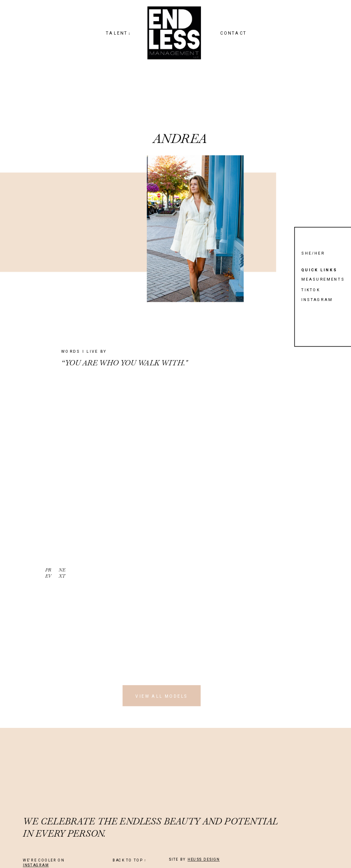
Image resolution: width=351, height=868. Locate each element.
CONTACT (234, 33)
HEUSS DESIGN (204, 859)
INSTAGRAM (36, 865)
